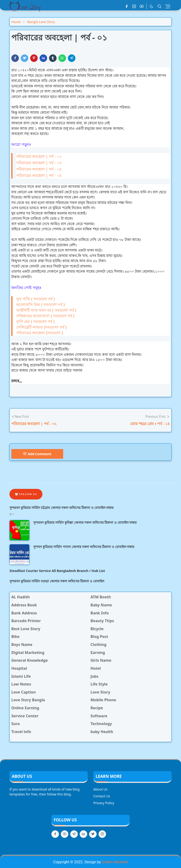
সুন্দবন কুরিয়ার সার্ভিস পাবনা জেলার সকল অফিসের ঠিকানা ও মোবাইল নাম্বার (84, 547)
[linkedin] (83, 834)
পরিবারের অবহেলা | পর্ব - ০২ (39, 156)
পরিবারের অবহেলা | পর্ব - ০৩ (39, 163)
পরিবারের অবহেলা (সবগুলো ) (40, 333)
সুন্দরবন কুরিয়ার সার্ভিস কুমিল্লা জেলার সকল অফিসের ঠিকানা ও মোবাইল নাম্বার (85, 522)
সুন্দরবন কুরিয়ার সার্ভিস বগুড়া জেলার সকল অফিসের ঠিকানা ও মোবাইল (57, 581)
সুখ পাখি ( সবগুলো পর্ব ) (36, 299)
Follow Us (26, 494)
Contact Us (102, 796)
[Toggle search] (160, 6)
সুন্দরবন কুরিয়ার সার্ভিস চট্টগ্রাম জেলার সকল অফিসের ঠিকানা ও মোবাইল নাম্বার (62, 508)
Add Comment (37, 454)
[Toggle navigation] (168, 6)
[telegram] (74, 834)
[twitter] (93, 834)
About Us (100, 789)
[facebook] (127, 6)
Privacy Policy (104, 803)
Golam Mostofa (115, 862)
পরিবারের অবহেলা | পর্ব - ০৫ (39, 175)
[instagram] (134, 6)
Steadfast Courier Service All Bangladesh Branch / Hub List (57, 571)
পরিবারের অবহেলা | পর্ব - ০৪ (39, 169)
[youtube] (142, 6)
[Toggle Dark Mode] (151, 6)
